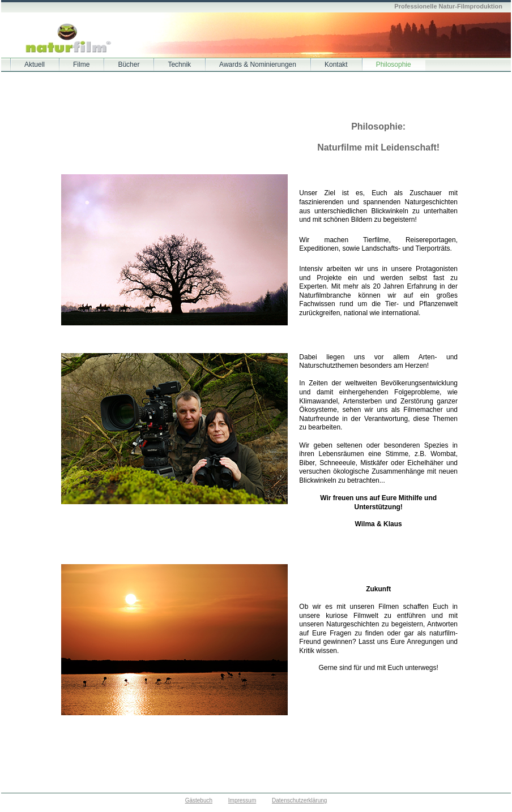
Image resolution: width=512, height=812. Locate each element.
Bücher (129, 65)
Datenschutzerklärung (299, 800)
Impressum (242, 800)
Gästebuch (199, 800)
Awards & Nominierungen (258, 65)
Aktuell (35, 65)
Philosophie (394, 65)
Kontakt (336, 65)
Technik (179, 65)
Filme (81, 65)
